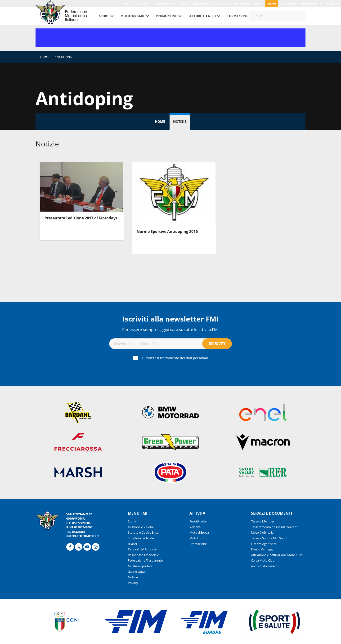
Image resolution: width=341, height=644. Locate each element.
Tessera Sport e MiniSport (269, 538)
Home (45, 57)
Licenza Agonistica (264, 544)
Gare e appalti (138, 571)
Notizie (180, 121)
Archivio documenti (265, 566)
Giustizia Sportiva (140, 566)
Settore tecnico (202, 16)
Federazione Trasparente (145, 560)
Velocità (195, 527)
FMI (126, 3)
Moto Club (223, 3)
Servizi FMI (242, 3)
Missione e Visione (141, 527)
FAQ (256, 3)
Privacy (133, 583)
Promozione (166, 16)
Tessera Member (263, 521)
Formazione (238, 16)
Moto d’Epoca (199, 532)
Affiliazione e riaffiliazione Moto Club (277, 555)
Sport (104, 16)
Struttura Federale (141, 538)
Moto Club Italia (262, 532)
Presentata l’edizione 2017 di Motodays (81, 218)
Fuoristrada (198, 521)
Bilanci (132, 544)
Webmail (333, 3)
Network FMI (310, 3)
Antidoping (63, 57)
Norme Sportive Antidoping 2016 (167, 231)
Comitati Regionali (194, 3)
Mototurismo (132, 16)
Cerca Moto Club (263, 560)
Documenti (288, 3)
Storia (132, 521)
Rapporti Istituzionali (143, 549)
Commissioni (163, 3)
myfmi (272, 3)
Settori (141, 3)
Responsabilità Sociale (143, 555)
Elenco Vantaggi (262, 549)
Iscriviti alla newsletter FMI (170, 319)
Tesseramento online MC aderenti (275, 527)
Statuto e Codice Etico (143, 532)
